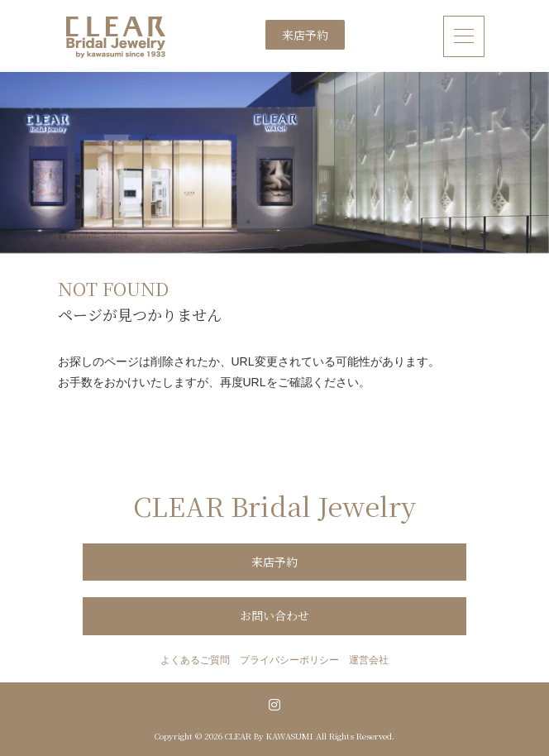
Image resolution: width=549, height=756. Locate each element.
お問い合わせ (274, 615)
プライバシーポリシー (289, 660)
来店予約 (305, 35)
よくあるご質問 (195, 660)
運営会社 (369, 660)
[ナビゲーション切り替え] (464, 36)
